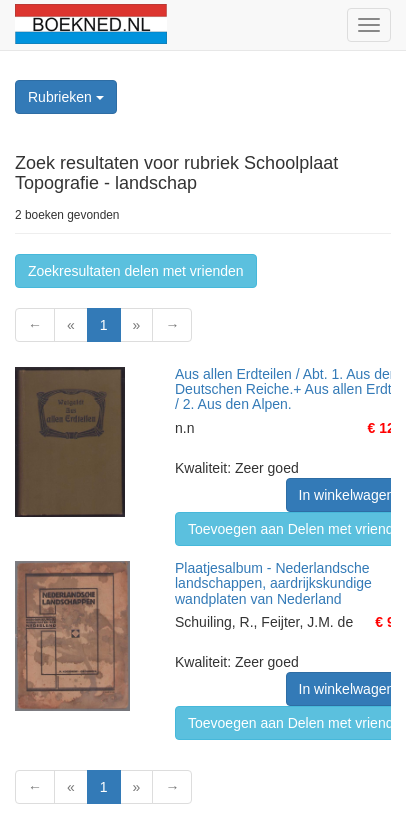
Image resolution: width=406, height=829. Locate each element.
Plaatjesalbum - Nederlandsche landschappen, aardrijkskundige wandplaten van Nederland (273, 583)
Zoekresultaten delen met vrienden (136, 271)
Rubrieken (66, 97)
